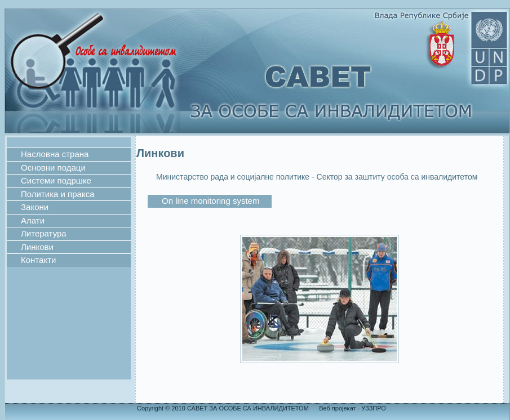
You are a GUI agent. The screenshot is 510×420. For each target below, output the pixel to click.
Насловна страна (55, 154)
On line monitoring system (210, 201)
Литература (44, 233)
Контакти (38, 260)
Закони (35, 207)
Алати (33, 220)
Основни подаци (53, 167)
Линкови (37, 247)
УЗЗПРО (373, 408)
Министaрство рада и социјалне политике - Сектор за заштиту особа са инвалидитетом (317, 177)
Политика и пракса (58, 194)
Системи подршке (56, 180)
